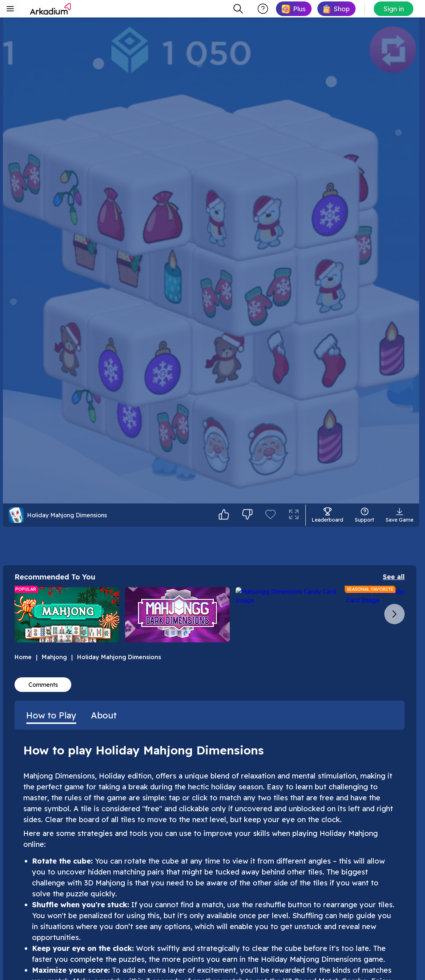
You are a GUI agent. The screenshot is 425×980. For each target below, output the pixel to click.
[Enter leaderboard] (327, 943)
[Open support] (364, 943)
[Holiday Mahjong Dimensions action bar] (111, 943)
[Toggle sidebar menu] (10, 9)
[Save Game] (400, 943)
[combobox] (238, 9)
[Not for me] (247, 943)
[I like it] (224, 943)
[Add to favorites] (270, 943)
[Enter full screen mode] (294, 943)
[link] (294, 9)
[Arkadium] (51, 9)
